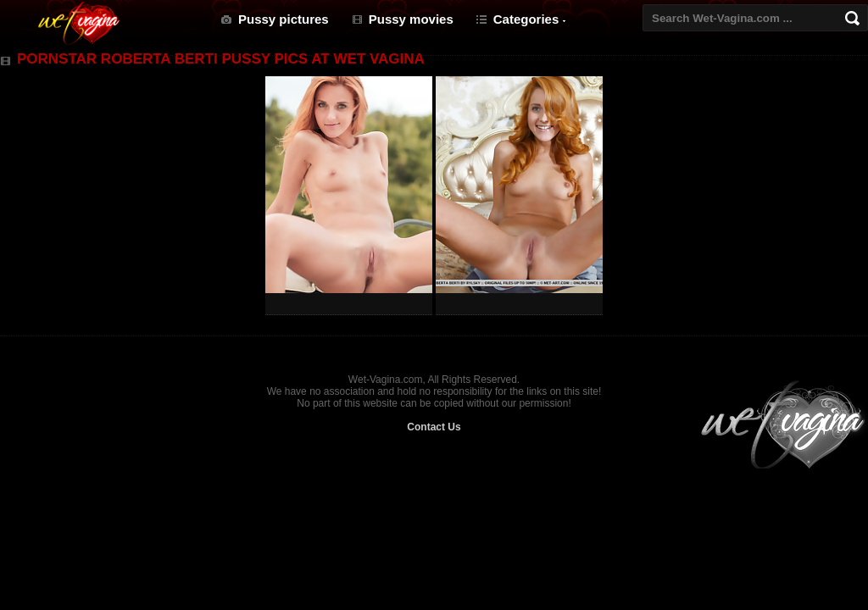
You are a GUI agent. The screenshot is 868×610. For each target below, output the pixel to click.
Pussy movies (411, 19)
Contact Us (434, 427)
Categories (526, 19)
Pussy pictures (284, 19)
